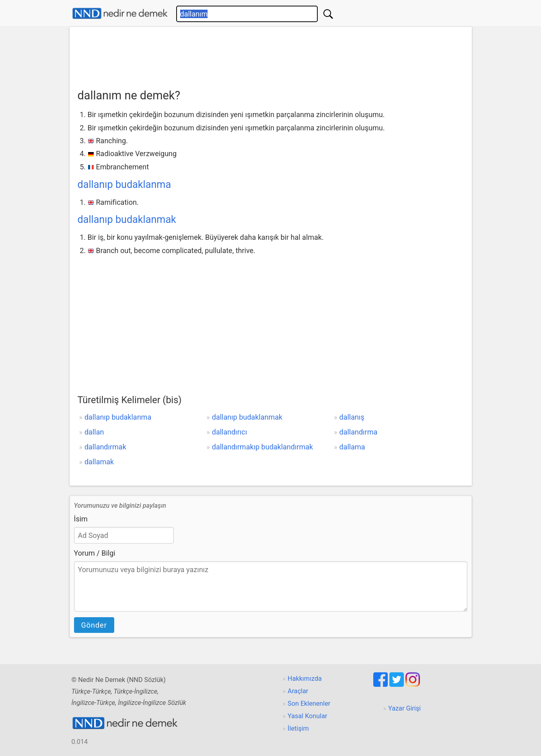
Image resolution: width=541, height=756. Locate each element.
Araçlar (298, 691)
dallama (352, 447)
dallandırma (359, 432)
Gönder (94, 625)
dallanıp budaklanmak (127, 219)
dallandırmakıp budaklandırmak (262, 447)
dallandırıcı (229, 432)
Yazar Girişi (404, 708)
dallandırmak (105, 447)
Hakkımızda (305, 679)
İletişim (298, 728)
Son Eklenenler (309, 703)
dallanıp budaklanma (124, 184)
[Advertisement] (271, 55)
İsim (81, 519)
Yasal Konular (307, 716)
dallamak (99, 462)
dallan (94, 432)
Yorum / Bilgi (95, 553)
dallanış (352, 417)
